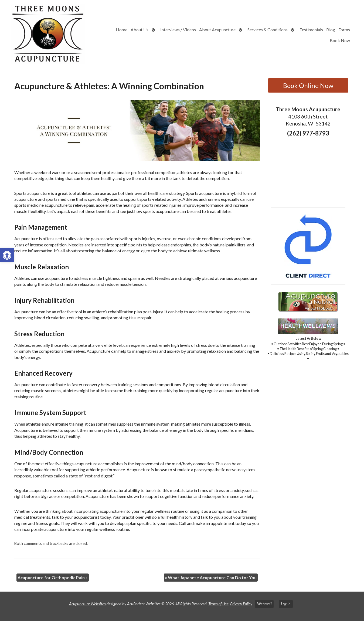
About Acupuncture (217, 30)
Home (122, 30)
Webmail (264, 604)
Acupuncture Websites (87, 604)
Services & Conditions (268, 30)
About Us (140, 30)
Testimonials (311, 30)
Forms (344, 30)
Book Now (340, 40)
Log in (286, 604)
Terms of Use (218, 604)
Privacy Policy (241, 604)
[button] (7, 255)
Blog (331, 30)
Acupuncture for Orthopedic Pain (53, 577)
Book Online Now (308, 85)
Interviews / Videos (178, 30)
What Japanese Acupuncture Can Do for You (211, 577)
